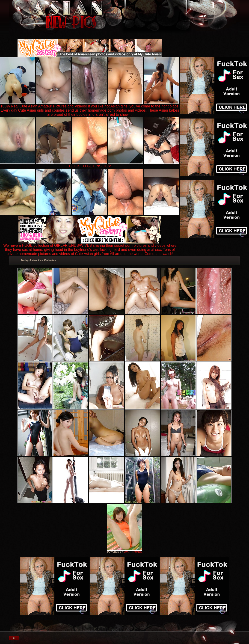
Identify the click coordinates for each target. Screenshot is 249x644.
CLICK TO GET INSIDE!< (90, 166)
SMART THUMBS (133, 552)
